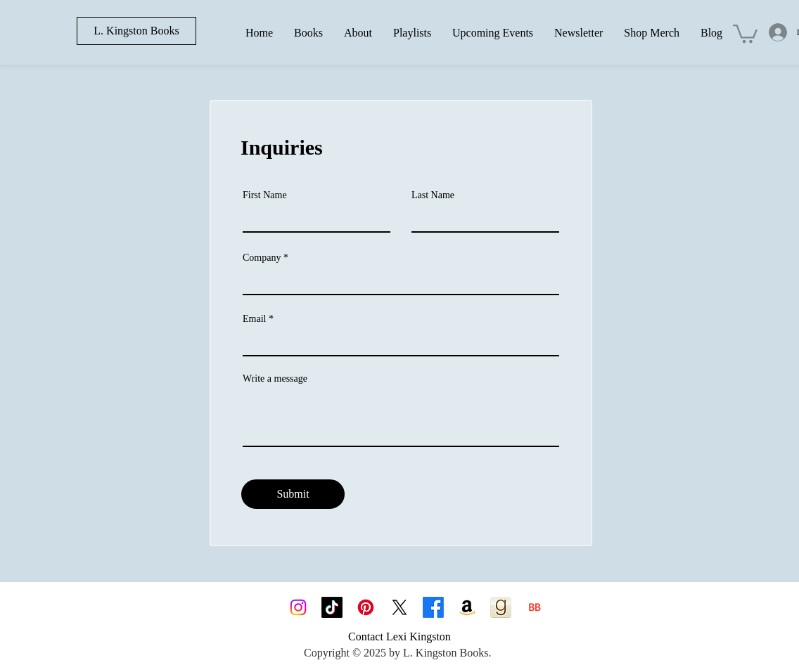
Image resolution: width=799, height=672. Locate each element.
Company (262, 258)
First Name (265, 195)
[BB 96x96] (535, 607)
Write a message (275, 379)
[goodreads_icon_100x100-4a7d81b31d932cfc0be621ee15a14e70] (501, 607)
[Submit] (293, 494)
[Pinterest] (366, 607)
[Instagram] (298, 607)
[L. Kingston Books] (136, 31)
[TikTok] (332, 607)
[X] (399, 607)
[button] (745, 33)
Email (254, 319)
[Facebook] (433, 607)
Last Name (433, 195)
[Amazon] (467, 607)
